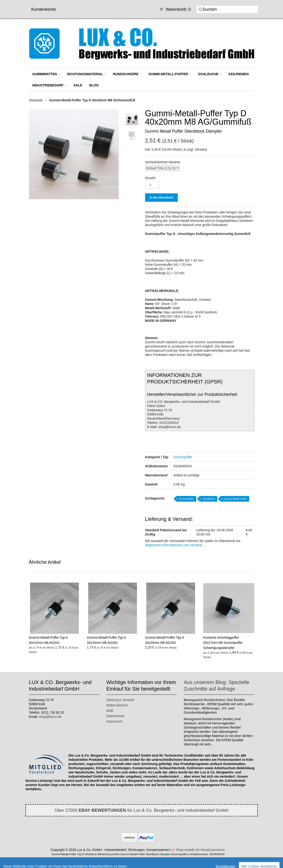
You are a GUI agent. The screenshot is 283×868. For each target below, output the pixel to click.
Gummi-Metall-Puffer (170, 74)
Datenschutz (115, 716)
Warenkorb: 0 (175, 9)
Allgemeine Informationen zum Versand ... (175, 545)
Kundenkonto (44, 9)
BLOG (94, 85)
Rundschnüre (127, 74)
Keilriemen (239, 74)
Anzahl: (151, 178)
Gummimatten (46, 74)
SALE (78, 85)
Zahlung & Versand (120, 700)
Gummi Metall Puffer (235, 499)
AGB (110, 711)
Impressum (114, 721)
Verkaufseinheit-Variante (163, 162)
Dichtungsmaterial (86, 74)
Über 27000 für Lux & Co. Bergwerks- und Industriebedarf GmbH (141, 810)
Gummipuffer (183, 457)
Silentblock (209, 499)
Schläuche (210, 74)
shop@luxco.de (50, 717)
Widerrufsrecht (117, 705)
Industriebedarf (50, 85)
